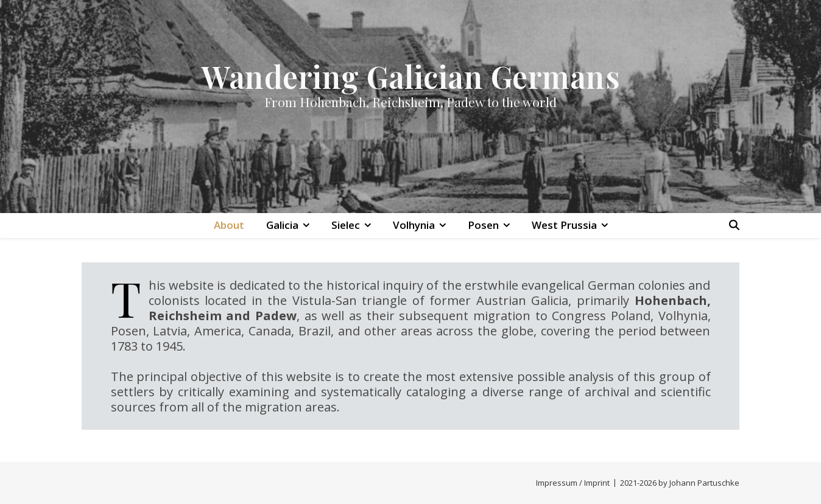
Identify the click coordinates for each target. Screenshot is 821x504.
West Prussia (564, 225)
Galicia (282, 225)
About (229, 225)
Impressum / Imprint (573, 483)
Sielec (346, 225)
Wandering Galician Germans (410, 76)
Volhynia (414, 225)
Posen (483, 225)
